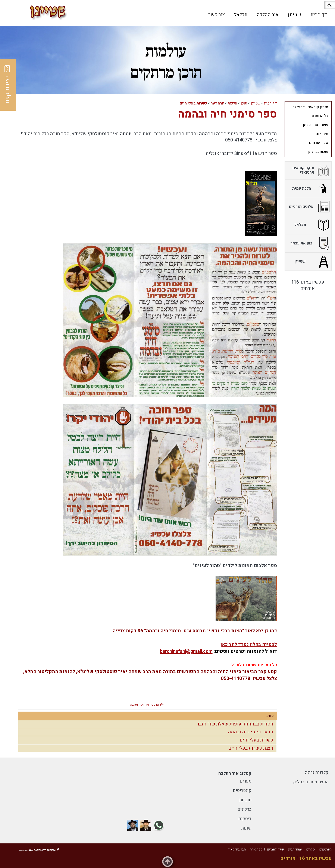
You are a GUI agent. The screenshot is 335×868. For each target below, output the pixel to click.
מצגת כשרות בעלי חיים (251, 748)
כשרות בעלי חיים (193, 103)
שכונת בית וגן (318, 152)
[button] (97, 15)
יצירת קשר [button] (7, 85)
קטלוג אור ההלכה (235, 773)
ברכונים (245, 809)
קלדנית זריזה (317, 773)
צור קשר (217, 15)
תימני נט (322, 134)
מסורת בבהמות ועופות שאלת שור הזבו (235, 724)
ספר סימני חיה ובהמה (227, 114)
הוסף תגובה (138, 705)
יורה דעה (217, 103)
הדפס (155, 705)
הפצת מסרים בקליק (311, 782)
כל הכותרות (319, 116)
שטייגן (295, 15)
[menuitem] (319, 15)
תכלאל (241, 15)
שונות (246, 828)
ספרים (246, 781)
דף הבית (319, 15)
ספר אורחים (319, 143)
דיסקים (245, 819)
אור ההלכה (268, 15)
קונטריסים (242, 791)
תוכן (244, 103)
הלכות (232, 103)
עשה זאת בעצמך (315, 125)
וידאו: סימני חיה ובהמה (251, 732)
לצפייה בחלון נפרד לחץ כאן (249, 644)
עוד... (269, 716)
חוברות (245, 800)
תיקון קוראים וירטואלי (311, 107)
